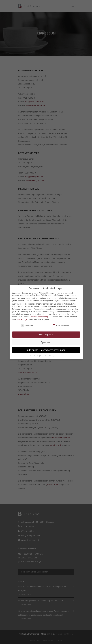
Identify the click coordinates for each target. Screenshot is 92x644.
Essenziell (27, 325)
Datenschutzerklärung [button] (47, 356)
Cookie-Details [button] (34, 356)
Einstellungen (22, 319)
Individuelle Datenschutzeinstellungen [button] (46, 350)
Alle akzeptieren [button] (46, 335)
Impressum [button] (59, 356)
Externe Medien (61, 325)
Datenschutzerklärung (39, 317)
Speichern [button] (46, 342)
